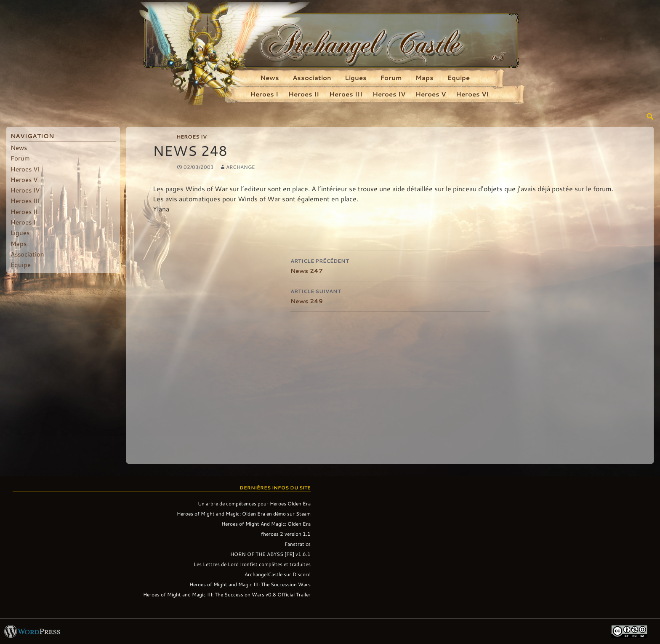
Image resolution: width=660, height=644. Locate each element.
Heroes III (346, 94)
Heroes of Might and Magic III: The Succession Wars (250, 584)
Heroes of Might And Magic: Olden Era (266, 524)
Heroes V (431, 94)
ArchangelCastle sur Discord (278, 574)
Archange (241, 167)
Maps (424, 77)
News (270, 77)
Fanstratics (298, 544)
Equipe (458, 77)
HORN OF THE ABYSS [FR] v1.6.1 (270, 554)
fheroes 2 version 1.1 (286, 534)
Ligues (356, 77)
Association (312, 77)
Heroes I (264, 94)
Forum (391, 77)
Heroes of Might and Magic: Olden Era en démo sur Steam (244, 513)
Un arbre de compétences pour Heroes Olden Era (254, 503)
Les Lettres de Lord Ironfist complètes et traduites (252, 564)
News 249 (390, 295)
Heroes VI (472, 94)
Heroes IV (389, 94)
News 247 (390, 265)
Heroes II (304, 94)
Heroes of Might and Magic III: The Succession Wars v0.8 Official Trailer (227, 594)
